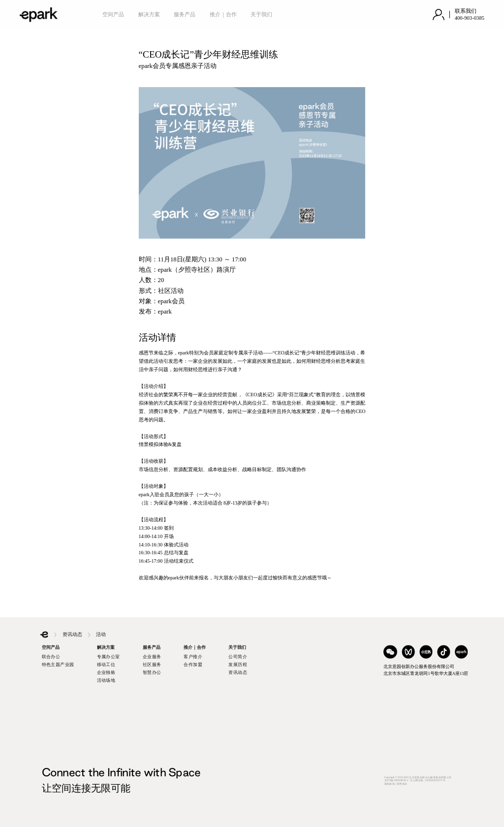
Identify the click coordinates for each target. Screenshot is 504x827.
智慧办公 (152, 672)
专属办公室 (109, 657)
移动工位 (106, 665)
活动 (101, 634)
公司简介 (238, 657)
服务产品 (185, 15)
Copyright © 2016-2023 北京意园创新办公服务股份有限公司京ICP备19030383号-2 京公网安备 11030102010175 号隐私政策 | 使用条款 (418, 780)
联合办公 (51, 657)
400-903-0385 (470, 18)
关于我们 (261, 15)
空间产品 (113, 15)
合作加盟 (193, 665)
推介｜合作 (223, 15)
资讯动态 (72, 634)
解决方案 (149, 15)
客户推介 (193, 657)
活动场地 (106, 680)
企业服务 (152, 657)
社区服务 (152, 665)
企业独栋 (106, 672)
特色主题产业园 (58, 665)
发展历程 (238, 665)
